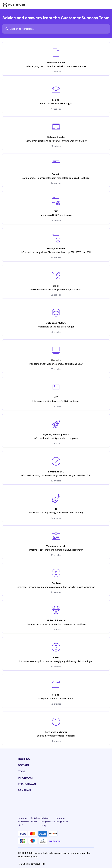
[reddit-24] (80, 801)
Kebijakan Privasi (35, 820)
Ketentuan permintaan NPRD (24, 822)
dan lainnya (54, 841)
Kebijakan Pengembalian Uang (48, 822)
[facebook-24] (32, 801)
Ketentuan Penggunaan (62, 820)
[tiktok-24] (92, 801)
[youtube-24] (68, 801)
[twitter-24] (56, 801)
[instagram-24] (44, 801)
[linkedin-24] (20, 801)
